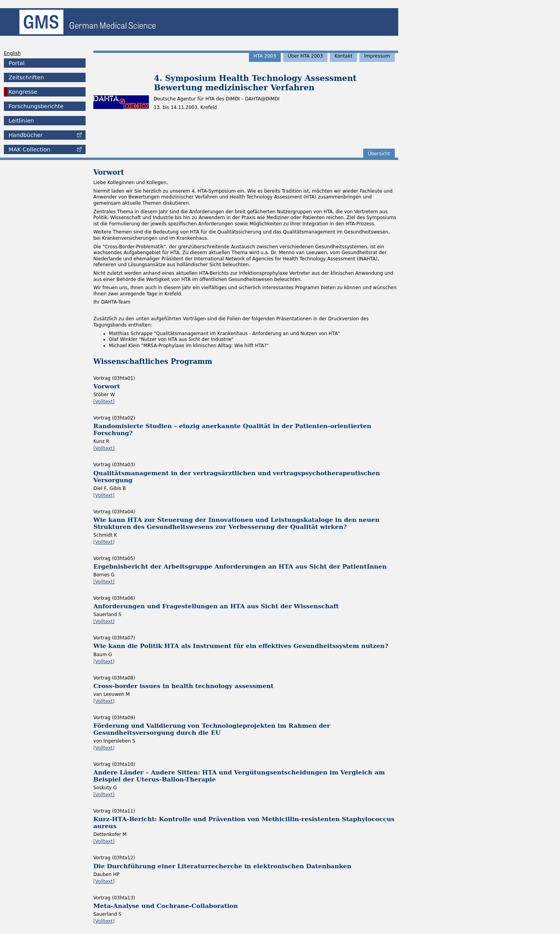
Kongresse (23, 92)
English (12, 53)
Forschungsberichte (36, 106)
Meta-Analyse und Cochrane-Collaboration (166, 906)
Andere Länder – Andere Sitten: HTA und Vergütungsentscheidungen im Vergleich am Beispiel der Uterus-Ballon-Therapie (239, 776)
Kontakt (343, 56)
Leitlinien (21, 121)
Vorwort (107, 386)
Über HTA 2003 (305, 56)
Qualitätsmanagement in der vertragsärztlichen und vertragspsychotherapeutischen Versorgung (237, 477)
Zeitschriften (26, 77)
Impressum (377, 56)
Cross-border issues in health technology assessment (183, 686)
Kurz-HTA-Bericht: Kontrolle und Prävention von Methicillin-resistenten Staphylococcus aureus (244, 823)
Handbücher (26, 135)
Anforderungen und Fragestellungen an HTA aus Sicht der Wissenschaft (216, 606)
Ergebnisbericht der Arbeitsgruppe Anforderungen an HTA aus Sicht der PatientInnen (240, 566)
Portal (17, 63)
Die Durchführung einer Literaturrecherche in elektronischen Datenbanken (222, 866)
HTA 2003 (265, 56)
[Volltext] (104, 402)
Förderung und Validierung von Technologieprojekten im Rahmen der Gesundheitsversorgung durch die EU (212, 729)
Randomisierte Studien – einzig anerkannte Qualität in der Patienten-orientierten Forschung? (232, 429)
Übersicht (379, 154)
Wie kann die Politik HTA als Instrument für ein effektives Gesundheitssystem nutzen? (241, 646)
